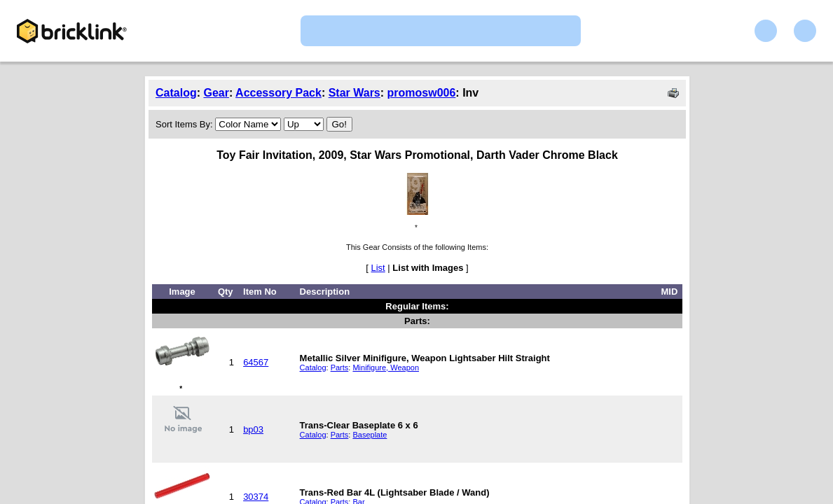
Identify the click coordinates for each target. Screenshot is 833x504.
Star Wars (354, 93)
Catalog (176, 93)
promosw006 (422, 93)
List (378, 268)
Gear (216, 93)
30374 (256, 497)
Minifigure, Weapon (386, 367)
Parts (340, 367)
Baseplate (370, 435)
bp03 (253, 429)
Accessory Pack (278, 93)
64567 (256, 362)
